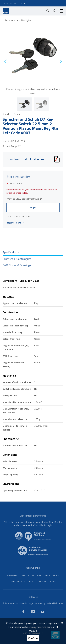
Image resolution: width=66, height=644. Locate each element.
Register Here (15, 223)
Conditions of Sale (19, 581)
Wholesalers (12, 575)
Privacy (32, 581)
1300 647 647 (10, 3)
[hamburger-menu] (60, 11)
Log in (33, 207)
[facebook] (23, 612)
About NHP (36, 575)
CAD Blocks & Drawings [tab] (17, 265)
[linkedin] (33, 612)
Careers (47, 575)
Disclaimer (43, 581)
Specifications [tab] (11, 252)
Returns (56, 575)
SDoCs (52, 581)
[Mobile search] (48, 11)
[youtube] (43, 612)
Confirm (33, 638)
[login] (55, 11)
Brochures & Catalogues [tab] (17, 259)
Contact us (24, 575)
